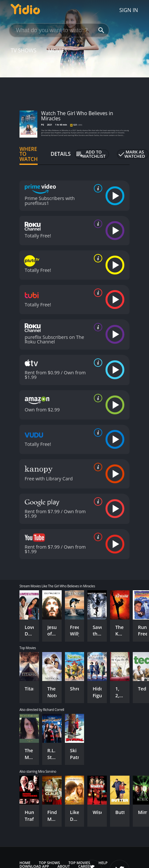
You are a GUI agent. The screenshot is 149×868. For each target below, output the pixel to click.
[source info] (97, 188)
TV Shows (24, 50)
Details (61, 154)
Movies (58, 50)
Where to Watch (29, 154)
